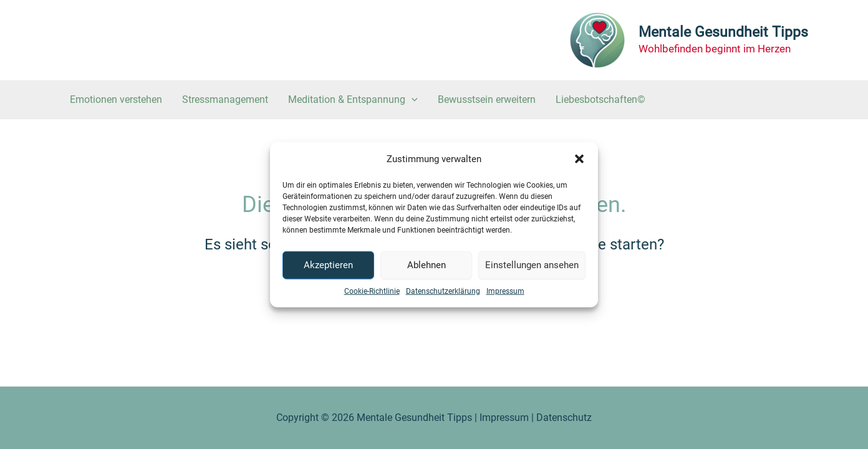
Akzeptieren (328, 265)
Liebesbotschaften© (600, 99)
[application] (412, 100)
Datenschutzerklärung (443, 291)
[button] (579, 159)
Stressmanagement (225, 99)
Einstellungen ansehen (532, 265)
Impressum (505, 291)
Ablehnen (427, 265)
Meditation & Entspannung (353, 100)
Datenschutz (564, 418)
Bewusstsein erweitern (487, 99)
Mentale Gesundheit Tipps (723, 32)
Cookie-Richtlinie (372, 291)
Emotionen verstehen (116, 99)
